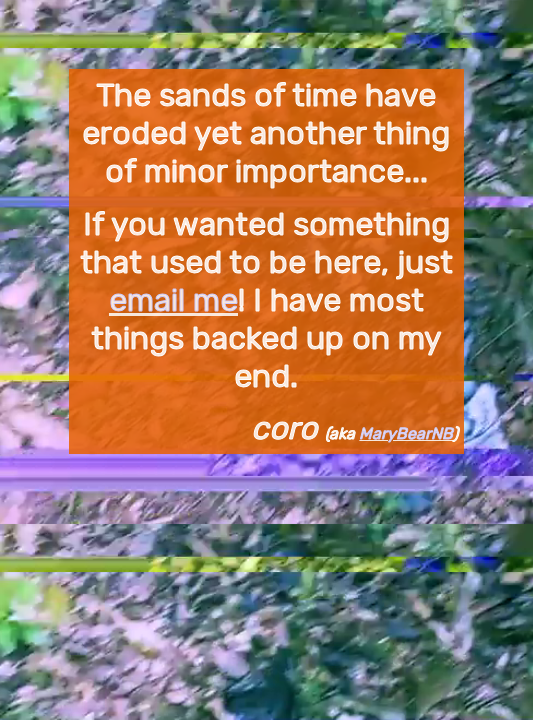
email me (173, 300)
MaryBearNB (406, 433)
